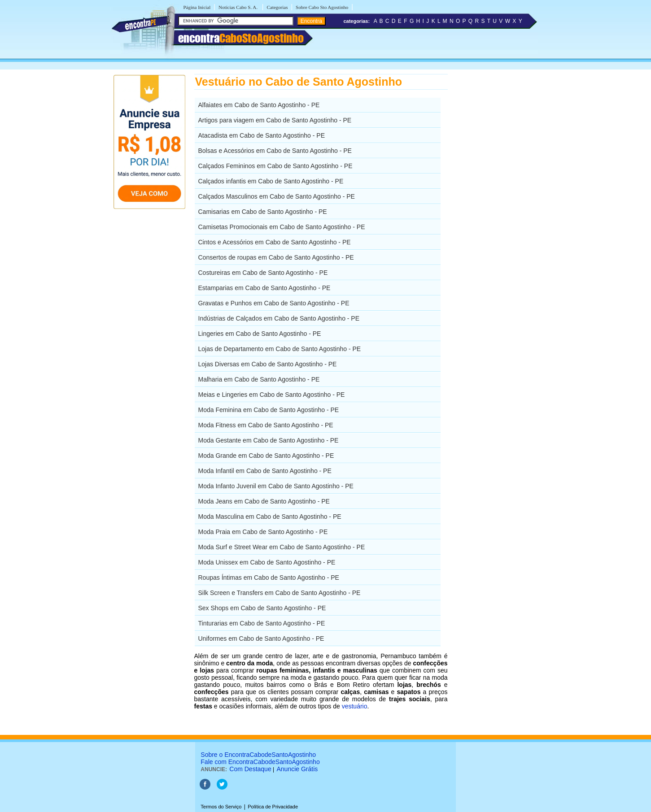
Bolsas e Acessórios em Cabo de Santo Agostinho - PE (275, 151)
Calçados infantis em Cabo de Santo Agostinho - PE (271, 181)
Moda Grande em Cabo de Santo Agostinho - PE (266, 456)
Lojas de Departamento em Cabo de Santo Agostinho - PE (280, 349)
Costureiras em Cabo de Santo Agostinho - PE (263, 273)
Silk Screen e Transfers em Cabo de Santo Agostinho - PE (280, 593)
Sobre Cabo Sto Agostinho (322, 7)
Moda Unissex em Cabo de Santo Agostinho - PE (267, 562)
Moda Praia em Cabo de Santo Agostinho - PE (263, 532)
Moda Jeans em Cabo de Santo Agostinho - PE (264, 501)
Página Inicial (197, 7)
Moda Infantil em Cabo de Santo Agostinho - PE (265, 471)
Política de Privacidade (273, 807)
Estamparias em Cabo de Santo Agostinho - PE (264, 288)
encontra (241, 38)
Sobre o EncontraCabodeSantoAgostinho (258, 755)
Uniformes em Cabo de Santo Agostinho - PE (261, 638)
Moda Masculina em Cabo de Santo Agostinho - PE (270, 517)
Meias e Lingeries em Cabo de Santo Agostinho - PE (272, 395)
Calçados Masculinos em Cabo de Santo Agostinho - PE (277, 196)
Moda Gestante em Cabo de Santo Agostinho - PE (269, 440)
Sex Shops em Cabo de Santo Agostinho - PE (262, 608)
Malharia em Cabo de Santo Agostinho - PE (259, 379)
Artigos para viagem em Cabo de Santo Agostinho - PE (275, 120)
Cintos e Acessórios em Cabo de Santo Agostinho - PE (275, 242)
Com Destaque (250, 769)
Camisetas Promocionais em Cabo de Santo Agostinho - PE (282, 227)
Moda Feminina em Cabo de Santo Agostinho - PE (269, 410)
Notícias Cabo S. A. (239, 7)
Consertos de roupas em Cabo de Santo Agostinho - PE (276, 257)
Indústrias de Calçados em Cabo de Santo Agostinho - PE (279, 318)
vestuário (355, 706)
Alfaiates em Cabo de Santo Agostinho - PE (259, 105)
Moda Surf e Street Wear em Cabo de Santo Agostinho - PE (282, 547)
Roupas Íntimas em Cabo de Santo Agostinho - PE (269, 578)
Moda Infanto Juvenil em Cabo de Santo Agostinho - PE (276, 486)
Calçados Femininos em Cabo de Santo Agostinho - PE (275, 166)
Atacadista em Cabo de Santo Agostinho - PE (262, 135)
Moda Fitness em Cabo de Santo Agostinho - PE (266, 425)
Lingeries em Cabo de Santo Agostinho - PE (260, 334)
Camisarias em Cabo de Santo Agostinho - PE (263, 212)
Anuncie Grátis (297, 769)
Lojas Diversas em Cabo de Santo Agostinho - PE (268, 364)
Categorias (277, 7)
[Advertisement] (494, 208)
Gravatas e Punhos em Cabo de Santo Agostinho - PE (274, 303)
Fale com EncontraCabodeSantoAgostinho (260, 762)
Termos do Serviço (221, 807)
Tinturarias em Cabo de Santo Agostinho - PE (262, 623)
